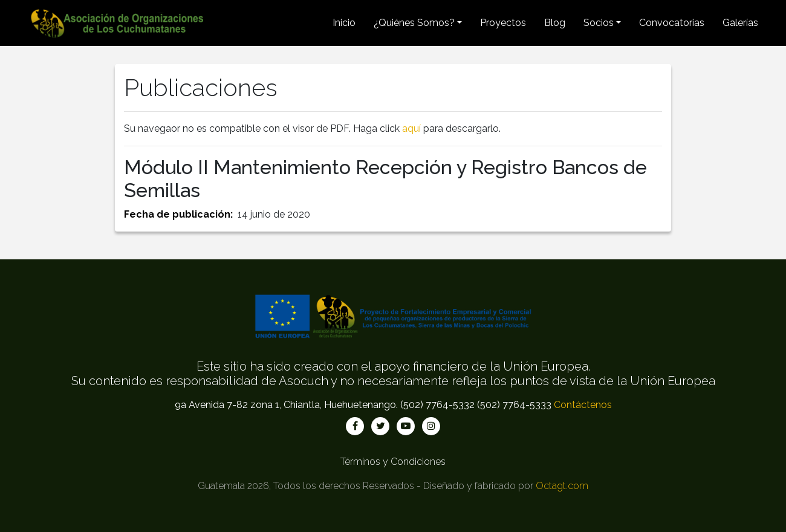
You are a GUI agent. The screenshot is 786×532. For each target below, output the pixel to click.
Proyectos (503, 23)
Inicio (344, 23)
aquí (411, 128)
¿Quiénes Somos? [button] (414, 23)
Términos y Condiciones (393, 462)
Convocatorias (672, 23)
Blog (555, 23)
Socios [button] (599, 23)
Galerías (740, 23)
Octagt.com (562, 486)
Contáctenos (583, 405)
